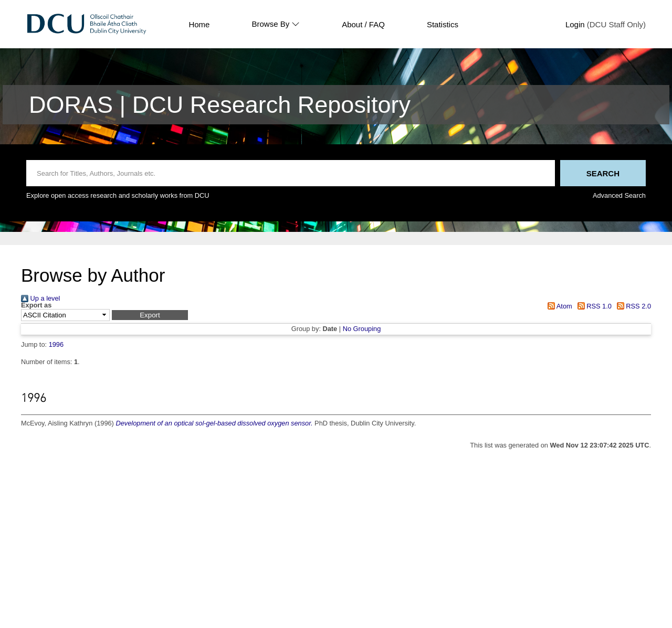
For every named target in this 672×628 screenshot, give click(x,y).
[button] (150, 315)
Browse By (276, 24)
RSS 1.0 (593, 306)
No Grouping (362, 329)
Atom (558, 306)
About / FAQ (363, 24)
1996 (56, 344)
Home (199, 24)
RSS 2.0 (632, 306)
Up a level (40, 298)
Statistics (443, 24)
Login (575, 24)
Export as (36, 306)
